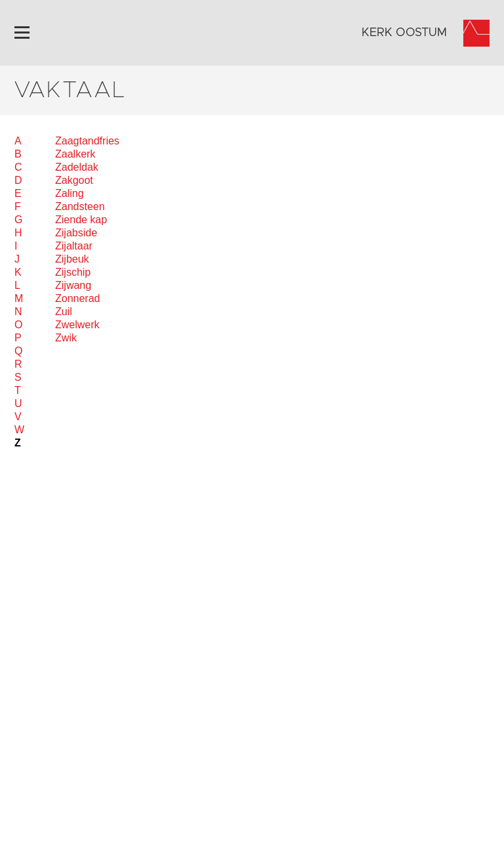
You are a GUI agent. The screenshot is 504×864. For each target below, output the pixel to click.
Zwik (66, 338)
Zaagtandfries (87, 141)
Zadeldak (77, 167)
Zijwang (73, 285)
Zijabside (76, 233)
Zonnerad (78, 298)
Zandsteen (80, 206)
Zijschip (73, 272)
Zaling (70, 193)
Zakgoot (74, 180)
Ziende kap (81, 220)
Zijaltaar (74, 246)
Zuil (64, 312)
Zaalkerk (75, 154)
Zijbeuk (72, 259)
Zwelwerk (77, 325)
